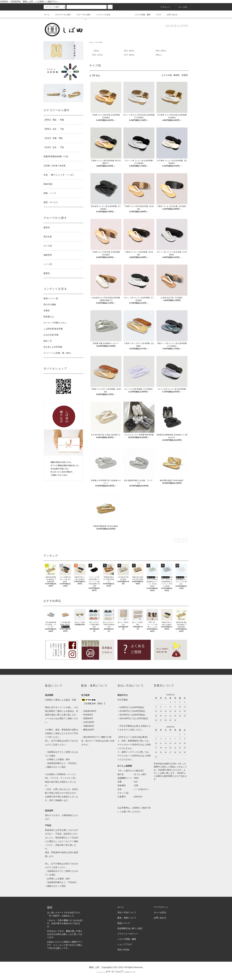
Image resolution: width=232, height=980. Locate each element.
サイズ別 (99, 42)
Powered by (116, 972)
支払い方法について (127, 912)
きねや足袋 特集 (51, 335)
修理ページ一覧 (51, 298)
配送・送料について (127, 918)
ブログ (157, 15)
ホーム (47, 15)
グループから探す (82, 15)
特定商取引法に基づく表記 (130, 928)
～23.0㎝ (96, 51)
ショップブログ (125, 944)
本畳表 (47, 311)
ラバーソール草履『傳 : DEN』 (58, 353)
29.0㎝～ (159, 55)
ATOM (126, 950)
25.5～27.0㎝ (98, 55)
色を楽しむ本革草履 (53, 347)
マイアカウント (161, 907)
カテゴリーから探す (61, 15)
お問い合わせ (170, 15)
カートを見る (160, 912)
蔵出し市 (48, 341)
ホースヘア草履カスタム (55, 323)
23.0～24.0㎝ (129, 51)
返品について (124, 923)
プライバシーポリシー (128, 934)
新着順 (185, 75)
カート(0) (181, 7)
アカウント (164, 7)
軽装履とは (49, 317)
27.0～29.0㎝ (129, 55)
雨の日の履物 (50, 304)
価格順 (176, 75)
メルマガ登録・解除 (141, 15)
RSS (120, 950)
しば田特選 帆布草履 (53, 329)
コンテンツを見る (102, 15)
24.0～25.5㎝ (161, 51)
